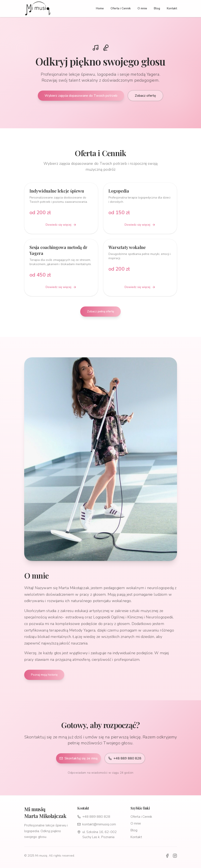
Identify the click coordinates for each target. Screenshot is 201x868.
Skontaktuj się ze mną (79, 758)
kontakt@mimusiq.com (97, 824)
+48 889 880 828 (125, 758)
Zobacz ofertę (145, 96)
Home (100, 8)
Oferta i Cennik (121, 8)
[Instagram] (175, 856)
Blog (157, 8)
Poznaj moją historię (44, 675)
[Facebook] (167, 856)
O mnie (142, 8)
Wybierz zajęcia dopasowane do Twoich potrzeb (81, 96)
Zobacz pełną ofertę (100, 311)
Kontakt (172, 8)
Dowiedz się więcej (61, 225)
